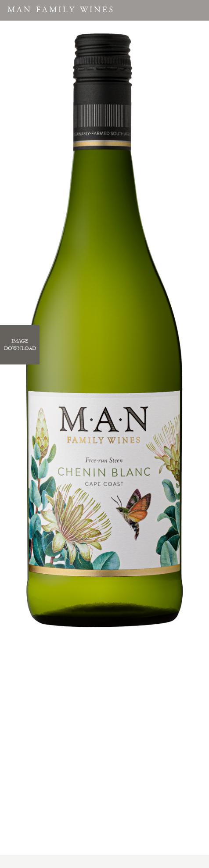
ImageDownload (20, 345)
